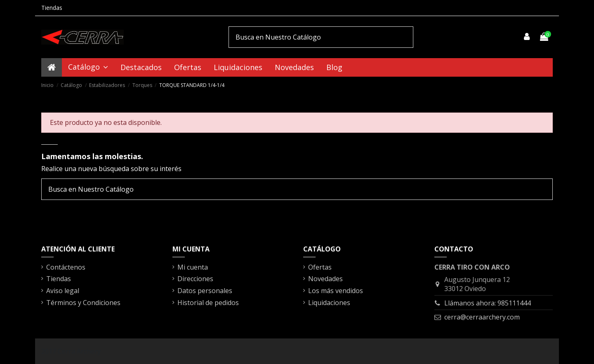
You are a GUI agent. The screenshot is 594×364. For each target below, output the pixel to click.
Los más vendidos (336, 291)
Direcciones (195, 279)
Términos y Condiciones (83, 303)
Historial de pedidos (208, 303)
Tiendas (52, 8)
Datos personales (205, 291)
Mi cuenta (193, 267)
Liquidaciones (329, 303)
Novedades (325, 279)
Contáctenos (66, 267)
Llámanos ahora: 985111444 (488, 303)
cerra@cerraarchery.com (482, 317)
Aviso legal (63, 291)
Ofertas (320, 267)
